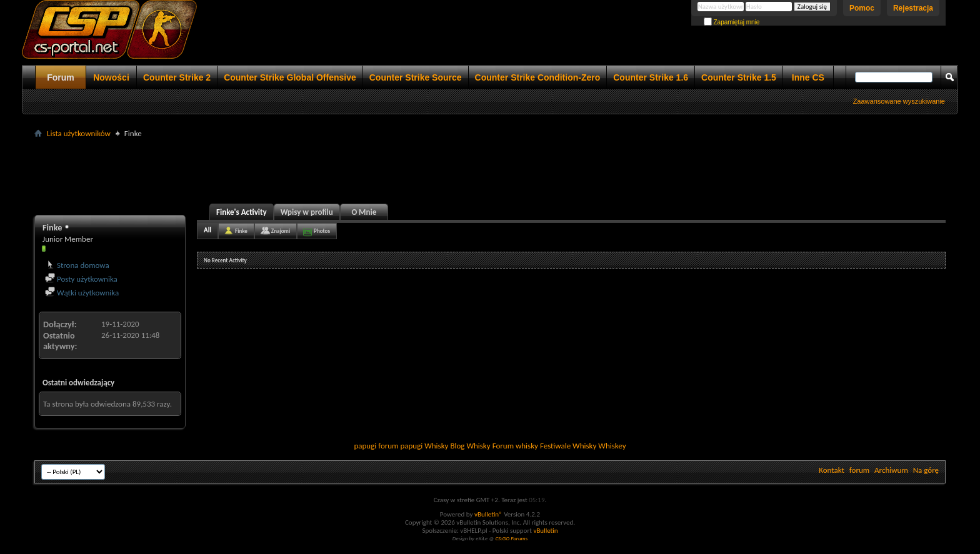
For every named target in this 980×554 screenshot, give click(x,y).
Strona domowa (77, 265)
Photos (322, 231)
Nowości (111, 77)
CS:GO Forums (511, 538)
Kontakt (832, 470)
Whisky (436, 446)
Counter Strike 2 (177, 77)
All (207, 230)
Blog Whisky (470, 446)
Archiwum (891, 470)
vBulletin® (488, 514)
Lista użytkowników (79, 133)
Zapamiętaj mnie (732, 22)
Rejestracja (913, 8)
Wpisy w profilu (307, 212)
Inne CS (808, 77)
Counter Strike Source (416, 77)
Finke (241, 231)
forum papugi (400, 446)
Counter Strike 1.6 (651, 77)
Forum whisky (515, 446)
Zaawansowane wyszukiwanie (899, 101)
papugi (365, 446)
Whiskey (612, 446)
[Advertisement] (490, 169)
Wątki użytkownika (82, 293)
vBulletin (545, 531)
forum (859, 470)
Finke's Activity (242, 212)
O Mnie (364, 212)
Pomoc (862, 8)
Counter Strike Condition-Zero (538, 77)
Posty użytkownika (81, 279)
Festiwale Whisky (568, 446)
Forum (61, 77)
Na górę (926, 470)
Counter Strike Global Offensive (290, 77)
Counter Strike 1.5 (739, 77)
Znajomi (281, 231)
